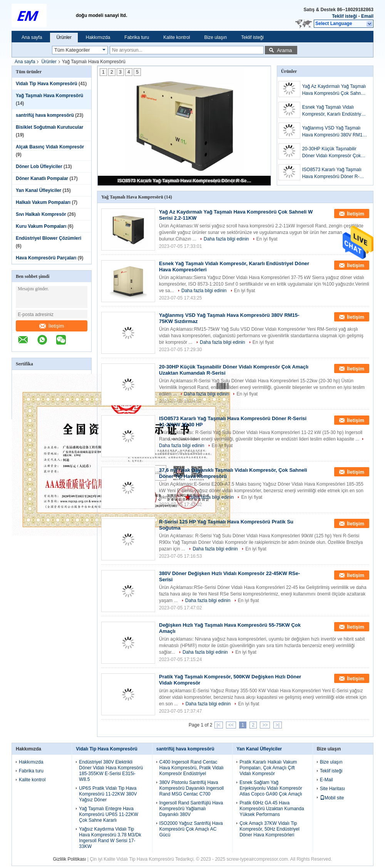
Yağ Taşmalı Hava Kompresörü (49, 96)
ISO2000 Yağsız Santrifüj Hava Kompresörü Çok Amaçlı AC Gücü (191, 829)
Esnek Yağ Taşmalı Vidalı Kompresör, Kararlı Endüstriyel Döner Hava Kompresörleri (334, 111)
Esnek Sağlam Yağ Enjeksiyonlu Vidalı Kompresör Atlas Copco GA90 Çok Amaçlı (271, 788)
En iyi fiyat (267, 239)
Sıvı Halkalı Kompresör (41, 214)
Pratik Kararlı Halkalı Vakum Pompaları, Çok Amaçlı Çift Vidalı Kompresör (268, 768)
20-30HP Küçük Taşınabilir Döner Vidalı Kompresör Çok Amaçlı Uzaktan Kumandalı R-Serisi (333, 153)
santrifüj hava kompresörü (45, 115)
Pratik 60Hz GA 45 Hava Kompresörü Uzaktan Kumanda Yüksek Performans (272, 809)
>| (278, 725)
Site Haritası (332, 789)
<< (231, 725)
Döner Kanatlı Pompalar (42, 178)
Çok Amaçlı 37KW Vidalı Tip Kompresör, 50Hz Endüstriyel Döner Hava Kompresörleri (269, 829)
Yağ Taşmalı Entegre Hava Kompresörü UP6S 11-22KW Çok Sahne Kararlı (108, 814)
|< (219, 725)
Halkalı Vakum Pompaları (43, 202)
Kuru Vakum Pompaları (41, 226)
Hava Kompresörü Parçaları (46, 258)
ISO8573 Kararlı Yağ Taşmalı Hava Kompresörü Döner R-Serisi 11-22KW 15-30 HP (185, 181)
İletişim (52, 326)
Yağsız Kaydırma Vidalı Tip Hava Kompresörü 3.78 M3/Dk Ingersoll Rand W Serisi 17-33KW (110, 838)
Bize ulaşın (216, 37)
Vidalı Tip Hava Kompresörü (47, 84)
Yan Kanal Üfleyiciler (38, 190)
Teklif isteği (344, 16)
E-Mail (326, 780)
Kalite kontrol (177, 37)
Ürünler (64, 37)
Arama (284, 50)
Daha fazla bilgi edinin (226, 239)
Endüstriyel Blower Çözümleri (49, 238)
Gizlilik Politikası (69, 859)
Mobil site (332, 798)
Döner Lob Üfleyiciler (39, 167)
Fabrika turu (137, 37)
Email (367, 16)
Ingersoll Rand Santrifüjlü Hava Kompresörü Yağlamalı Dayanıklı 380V (191, 809)
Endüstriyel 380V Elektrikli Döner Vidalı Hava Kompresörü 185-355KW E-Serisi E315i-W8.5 (111, 771)
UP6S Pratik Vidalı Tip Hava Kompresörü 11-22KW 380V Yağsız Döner (108, 794)
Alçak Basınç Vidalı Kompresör (50, 147)
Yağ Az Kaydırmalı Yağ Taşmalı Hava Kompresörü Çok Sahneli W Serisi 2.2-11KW (334, 90)
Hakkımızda (98, 37)
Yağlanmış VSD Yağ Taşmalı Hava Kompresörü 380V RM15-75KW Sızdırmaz (334, 132)
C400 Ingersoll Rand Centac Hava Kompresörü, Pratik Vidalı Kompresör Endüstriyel (192, 768)
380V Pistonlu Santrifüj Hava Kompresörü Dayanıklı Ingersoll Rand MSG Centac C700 (192, 788)
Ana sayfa (32, 37)
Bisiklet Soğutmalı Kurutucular (49, 127)
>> (265, 725)
